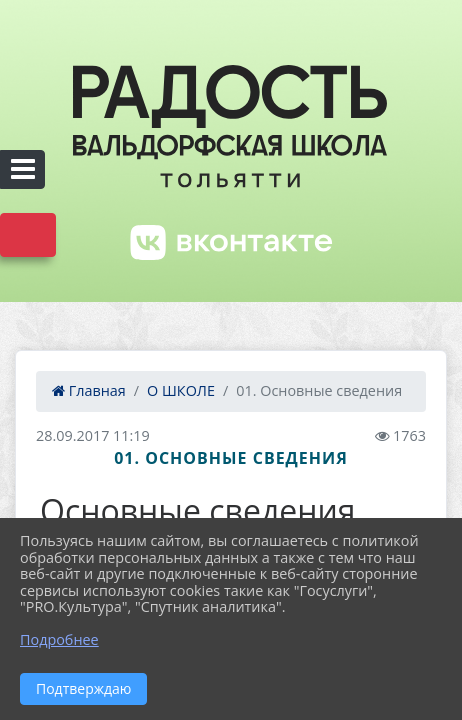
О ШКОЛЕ (181, 390)
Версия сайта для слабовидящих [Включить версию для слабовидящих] (28, 235)
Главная (89, 390)
